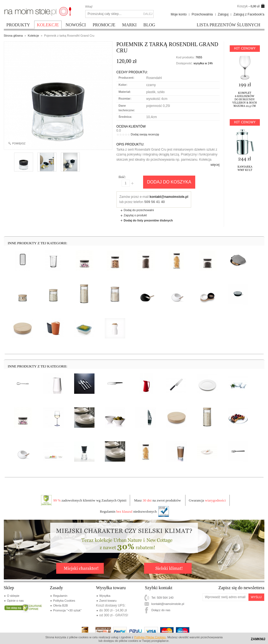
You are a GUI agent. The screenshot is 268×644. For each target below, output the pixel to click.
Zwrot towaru (108, 601)
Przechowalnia (202, 14)
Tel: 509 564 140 (163, 598)
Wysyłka (105, 596)
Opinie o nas (15, 601)
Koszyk (242, 6)
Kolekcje (33, 36)
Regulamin (60, 596)
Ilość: (122, 177)
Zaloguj (223, 14)
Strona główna (13, 36)
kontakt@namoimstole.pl (169, 197)
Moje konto (179, 14)
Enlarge (19, 144)
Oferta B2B (61, 605)
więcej (215, 165)
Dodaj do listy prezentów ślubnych (148, 220)
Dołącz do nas (161, 610)
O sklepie (13, 596)
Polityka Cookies (64, 601)
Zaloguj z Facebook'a (249, 14)
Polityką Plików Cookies (150, 637)
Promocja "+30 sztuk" (67, 610)
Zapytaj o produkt (135, 215)
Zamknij (258, 639)
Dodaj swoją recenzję (145, 134)
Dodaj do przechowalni (139, 210)
